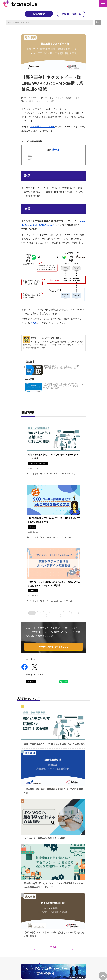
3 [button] (49, 613)
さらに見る (53, 947)
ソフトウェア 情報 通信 (45, 101)
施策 (30, 159)
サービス (33, 591)
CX (43, 474)
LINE (26, 101)
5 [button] (66, 613)
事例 (78, 98)
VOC (57, 474)
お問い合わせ (39, 14)
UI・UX (68, 601)
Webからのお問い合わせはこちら (53, 647)
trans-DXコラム (70, 474)
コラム (32, 527)
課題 (30, 156)
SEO (68, 537)
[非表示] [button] (56, 150)
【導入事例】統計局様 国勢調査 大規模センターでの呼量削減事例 (53, 791)
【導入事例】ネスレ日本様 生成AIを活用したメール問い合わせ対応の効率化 (54, 934)
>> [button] (58, 618)
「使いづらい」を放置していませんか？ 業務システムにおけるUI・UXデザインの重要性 (54, 584)
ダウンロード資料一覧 (71, 14)
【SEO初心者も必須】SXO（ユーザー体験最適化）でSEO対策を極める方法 (54, 520)
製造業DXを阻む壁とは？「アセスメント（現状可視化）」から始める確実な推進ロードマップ (53, 885)
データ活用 (33, 474)
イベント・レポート (38, 463)
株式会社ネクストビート (43, 127)
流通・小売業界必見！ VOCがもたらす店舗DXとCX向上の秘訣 (53, 456)
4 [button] (58, 613)
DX (50, 474)
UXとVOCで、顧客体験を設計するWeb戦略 (44, 838)
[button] (103, 4)
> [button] (49, 618)
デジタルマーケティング (51, 537)
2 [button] (41, 613)
